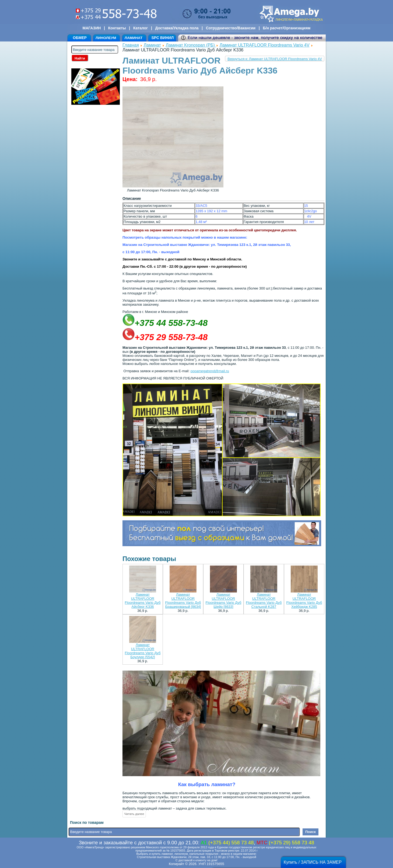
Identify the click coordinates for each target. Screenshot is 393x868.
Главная (131, 45)
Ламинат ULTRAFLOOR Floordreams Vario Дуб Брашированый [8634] (183, 601)
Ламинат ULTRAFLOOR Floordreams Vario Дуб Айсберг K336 (143, 601)
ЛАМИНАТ (134, 38)
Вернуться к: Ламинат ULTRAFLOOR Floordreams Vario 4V (275, 59)
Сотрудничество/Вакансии (231, 28)
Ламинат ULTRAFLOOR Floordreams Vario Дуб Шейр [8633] (224, 601)
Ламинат (152, 45)
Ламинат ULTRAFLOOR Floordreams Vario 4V (265, 45)
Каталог (141, 28)
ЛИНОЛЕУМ (106, 38)
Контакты (117, 28)
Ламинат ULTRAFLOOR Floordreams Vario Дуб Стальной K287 (264, 601)
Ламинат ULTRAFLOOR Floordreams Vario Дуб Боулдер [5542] (143, 651)
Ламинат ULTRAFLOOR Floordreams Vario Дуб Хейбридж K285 (304, 601)
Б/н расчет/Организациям (287, 28)
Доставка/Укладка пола (177, 28)
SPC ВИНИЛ (162, 38)
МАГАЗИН (92, 28)
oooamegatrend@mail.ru (210, 371)
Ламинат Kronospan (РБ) (191, 45)
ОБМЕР (80, 38)
